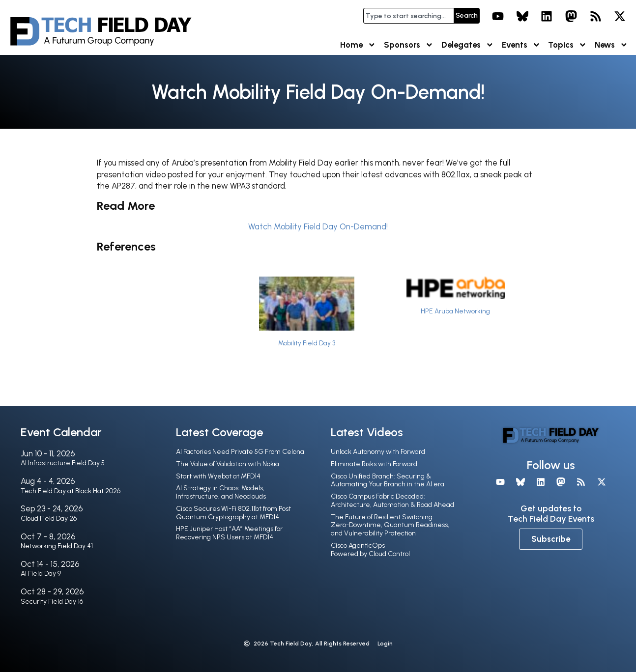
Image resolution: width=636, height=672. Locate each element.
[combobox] (408, 16)
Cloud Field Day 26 (49, 518)
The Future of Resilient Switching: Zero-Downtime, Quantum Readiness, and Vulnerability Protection (390, 525)
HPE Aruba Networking (455, 311)
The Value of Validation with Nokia (228, 464)
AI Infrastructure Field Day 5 (63, 463)
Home (358, 45)
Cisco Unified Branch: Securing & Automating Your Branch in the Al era (388, 480)
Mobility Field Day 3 (307, 343)
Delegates (468, 45)
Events (521, 45)
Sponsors (409, 45)
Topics (567, 45)
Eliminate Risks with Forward (374, 464)
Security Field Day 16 (52, 602)
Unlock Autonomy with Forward (378, 452)
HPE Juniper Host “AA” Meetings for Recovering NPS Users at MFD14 (229, 533)
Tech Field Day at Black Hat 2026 (71, 491)
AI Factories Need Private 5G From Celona (240, 452)
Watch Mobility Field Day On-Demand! (318, 226)
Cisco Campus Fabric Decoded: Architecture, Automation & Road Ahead (392, 501)
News (611, 45)
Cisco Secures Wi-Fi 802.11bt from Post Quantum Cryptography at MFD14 (233, 513)
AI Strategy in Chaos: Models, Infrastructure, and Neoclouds (221, 492)
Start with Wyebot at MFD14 (218, 476)
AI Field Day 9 (41, 574)
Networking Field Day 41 (57, 546)
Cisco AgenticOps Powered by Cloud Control (370, 550)
